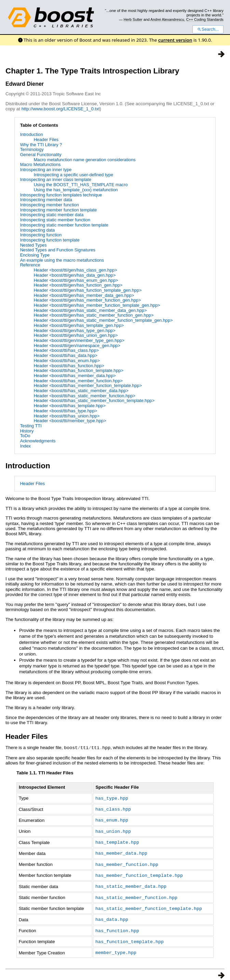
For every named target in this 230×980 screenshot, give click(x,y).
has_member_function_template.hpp (139, 872)
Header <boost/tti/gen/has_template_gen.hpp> (79, 325)
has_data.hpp (112, 915)
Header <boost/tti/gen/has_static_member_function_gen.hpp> (94, 315)
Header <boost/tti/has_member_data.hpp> (75, 376)
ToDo (25, 436)
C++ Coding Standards (205, 19)
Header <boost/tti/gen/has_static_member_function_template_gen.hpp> (103, 320)
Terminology (32, 149)
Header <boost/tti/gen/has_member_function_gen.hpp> (87, 300)
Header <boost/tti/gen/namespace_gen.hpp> (77, 346)
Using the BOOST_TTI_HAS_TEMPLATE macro (81, 185)
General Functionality (41, 155)
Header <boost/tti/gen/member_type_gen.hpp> (79, 340)
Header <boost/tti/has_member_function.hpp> (78, 381)
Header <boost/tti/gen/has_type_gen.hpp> (75, 330)
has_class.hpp (113, 808)
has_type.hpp (112, 798)
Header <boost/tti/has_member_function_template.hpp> (88, 385)
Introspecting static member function (55, 220)
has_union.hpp (113, 830)
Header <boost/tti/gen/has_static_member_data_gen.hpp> (90, 310)
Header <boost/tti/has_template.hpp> (70, 406)
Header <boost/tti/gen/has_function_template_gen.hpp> (88, 290)
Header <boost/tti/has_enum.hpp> (67, 361)
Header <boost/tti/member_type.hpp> (70, 421)
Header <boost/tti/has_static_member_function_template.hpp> (94, 401)
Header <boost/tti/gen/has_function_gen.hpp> (78, 285)
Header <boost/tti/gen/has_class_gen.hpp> (76, 270)
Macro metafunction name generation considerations (85, 160)
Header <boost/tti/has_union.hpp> (67, 416)
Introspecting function (41, 235)
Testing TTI (31, 426)
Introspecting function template (50, 240)
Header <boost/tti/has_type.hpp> (66, 411)
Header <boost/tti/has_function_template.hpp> (79, 370)
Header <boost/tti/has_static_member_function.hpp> (85, 396)
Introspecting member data (46, 200)
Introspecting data (38, 230)
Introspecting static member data (52, 215)
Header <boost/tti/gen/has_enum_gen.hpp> (76, 280)
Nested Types (33, 245)
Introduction (32, 134)
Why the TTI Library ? (41, 145)
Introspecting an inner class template (56, 180)
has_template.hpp (117, 840)
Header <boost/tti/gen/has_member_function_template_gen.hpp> (97, 305)
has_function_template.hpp (130, 937)
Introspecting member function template (59, 210)
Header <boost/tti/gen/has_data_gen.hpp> (75, 275)
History (27, 431)
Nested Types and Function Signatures (58, 250)
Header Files (46, 140)
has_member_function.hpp (127, 862)
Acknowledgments (38, 441)
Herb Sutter (133, 19)
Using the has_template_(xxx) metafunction (76, 190)
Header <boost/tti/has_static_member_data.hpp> (81, 391)
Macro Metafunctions (40, 164)
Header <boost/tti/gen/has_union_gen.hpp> (76, 335)
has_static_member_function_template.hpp (149, 905)
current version (175, 40)
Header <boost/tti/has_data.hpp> (66, 355)
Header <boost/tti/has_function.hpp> (69, 366)
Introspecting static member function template (64, 225)
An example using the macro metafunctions (62, 260)
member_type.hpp (116, 947)
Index (25, 446)
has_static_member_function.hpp (136, 894)
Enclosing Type (35, 255)
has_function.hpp (117, 926)
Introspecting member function (50, 205)
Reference (30, 265)
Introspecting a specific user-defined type (74, 175)
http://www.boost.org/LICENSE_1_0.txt (61, 109)
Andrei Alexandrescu (167, 19)
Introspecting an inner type (46, 170)
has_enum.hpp (112, 819)
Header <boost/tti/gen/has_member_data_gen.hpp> (84, 295)
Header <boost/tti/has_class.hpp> (66, 350)
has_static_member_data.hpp (131, 883)
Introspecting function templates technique (61, 195)
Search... (208, 29)
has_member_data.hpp (121, 851)
